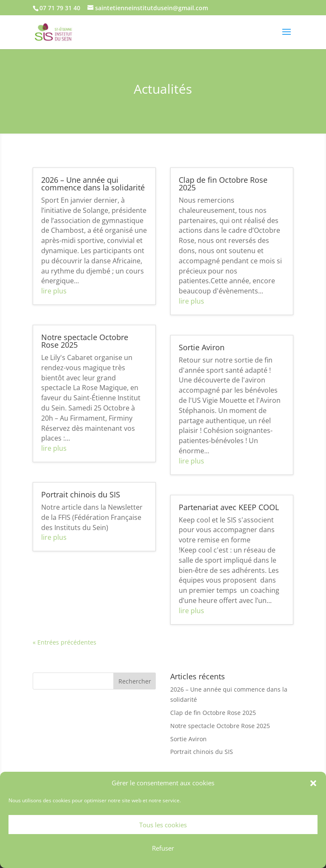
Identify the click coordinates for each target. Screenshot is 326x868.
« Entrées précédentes (65, 642)
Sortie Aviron (202, 347)
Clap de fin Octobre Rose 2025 (223, 184)
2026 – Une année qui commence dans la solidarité (93, 184)
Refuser (163, 848)
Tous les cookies (163, 825)
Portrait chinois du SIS (81, 494)
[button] (313, 783)
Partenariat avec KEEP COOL (229, 507)
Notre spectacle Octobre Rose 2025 (85, 341)
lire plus (54, 291)
